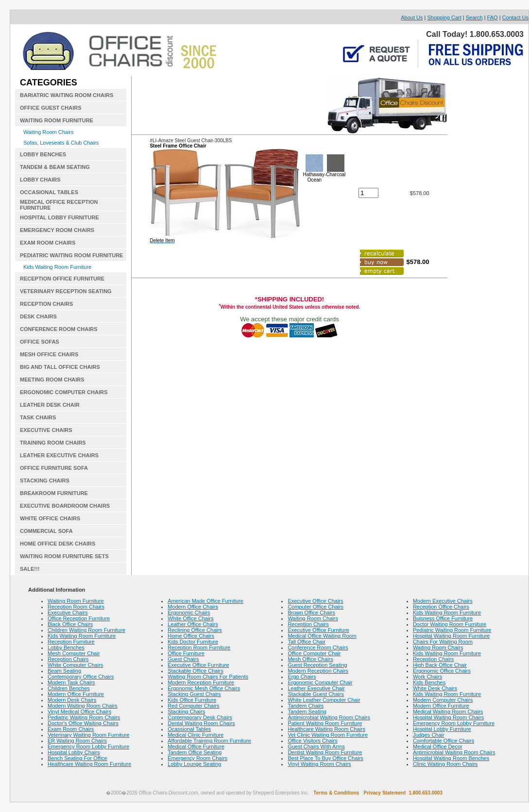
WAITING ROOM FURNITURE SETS (64, 556)
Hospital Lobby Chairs (74, 752)
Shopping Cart (444, 17)
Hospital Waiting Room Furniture (452, 636)
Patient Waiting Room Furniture (325, 723)
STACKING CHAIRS (45, 481)
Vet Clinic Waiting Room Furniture (328, 735)
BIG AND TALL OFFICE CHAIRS (60, 367)
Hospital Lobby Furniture (442, 729)
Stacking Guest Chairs (194, 694)
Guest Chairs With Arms (316, 746)
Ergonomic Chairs (189, 613)
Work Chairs (427, 677)
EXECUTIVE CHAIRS (46, 430)
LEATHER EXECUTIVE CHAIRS (59, 455)
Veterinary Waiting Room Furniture (88, 735)
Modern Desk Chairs (72, 700)
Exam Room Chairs (71, 729)
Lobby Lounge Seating (194, 764)
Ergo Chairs (302, 677)
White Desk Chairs (435, 688)
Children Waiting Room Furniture (86, 630)
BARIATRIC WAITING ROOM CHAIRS (67, 95)
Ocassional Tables (189, 729)
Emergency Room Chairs (197, 758)
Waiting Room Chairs (49, 132)
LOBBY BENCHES (43, 154)
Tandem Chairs (306, 706)
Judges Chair (429, 735)
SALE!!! (30, 569)
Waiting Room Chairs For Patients (208, 677)
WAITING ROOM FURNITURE (57, 120)
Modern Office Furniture (76, 694)
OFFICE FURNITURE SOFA (54, 468)
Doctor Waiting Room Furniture (450, 624)
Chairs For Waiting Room (443, 642)
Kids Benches (429, 682)
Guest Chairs (183, 659)
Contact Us (515, 17)
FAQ (493, 17)
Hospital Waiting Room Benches (451, 758)
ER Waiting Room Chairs (77, 741)
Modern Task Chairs (71, 682)
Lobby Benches (66, 647)
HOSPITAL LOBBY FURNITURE (60, 217)
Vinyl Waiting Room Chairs (319, 764)
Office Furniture (186, 653)
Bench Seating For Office (77, 758)
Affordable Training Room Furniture (209, 741)
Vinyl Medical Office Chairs (79, 712)
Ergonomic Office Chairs (442, 671)
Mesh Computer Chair (74, 653)
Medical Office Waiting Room (322, 636)
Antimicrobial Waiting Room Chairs (329, 717)
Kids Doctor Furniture (193, 642)
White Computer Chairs (75, 665)
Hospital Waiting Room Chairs (448, 717)
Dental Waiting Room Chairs (201, 723)
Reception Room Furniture (199, 647)
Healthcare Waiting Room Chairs (326, 729)
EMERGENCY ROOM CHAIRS (57, 230)
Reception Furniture (71, 642)
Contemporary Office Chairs (81, 677)
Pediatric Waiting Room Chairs (84, 717)
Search (474, 17)
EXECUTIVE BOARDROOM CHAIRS (65, 506)
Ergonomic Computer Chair (320, 682)
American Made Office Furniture (205, 601)
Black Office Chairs (70, 624)
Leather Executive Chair (316, 688)
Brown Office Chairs (311, 613)
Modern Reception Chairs (318, 671)
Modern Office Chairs (193, 607)
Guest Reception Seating (317, 665)
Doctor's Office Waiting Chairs (83, 723)
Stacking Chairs (186, 712)
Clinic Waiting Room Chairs (445, 764)
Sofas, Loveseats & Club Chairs (61, 143)
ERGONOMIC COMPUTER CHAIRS (64, 392)
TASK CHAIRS (38, 417)
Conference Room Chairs (318, 647)
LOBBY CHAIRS (40, 180)
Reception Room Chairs (76, 607)
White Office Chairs (191, 618)
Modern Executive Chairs (443, 601)
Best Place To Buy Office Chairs (325, 758)
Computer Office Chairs (316, 607)
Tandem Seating (307, 712)
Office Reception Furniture (79, 618)
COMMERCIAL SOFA (46, 531)
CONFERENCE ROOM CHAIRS (59, 329)
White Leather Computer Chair (324, 700)
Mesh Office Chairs (310, 659)
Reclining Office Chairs (195, 630)
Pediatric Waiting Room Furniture (452, 630)
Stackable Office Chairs (196, 671)
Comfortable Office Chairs (444, 741)
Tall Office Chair (306, 642)
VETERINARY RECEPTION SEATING (66, 291)
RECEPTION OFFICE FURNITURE (62, 279)
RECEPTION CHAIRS (46, 304)
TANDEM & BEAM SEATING (55, 167)
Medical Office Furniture (196, 746)
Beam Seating (64, 671)
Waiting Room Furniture (76, 601)
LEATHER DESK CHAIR (50, 405)
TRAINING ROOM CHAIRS (53, 443)
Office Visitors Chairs (312, 741)
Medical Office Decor (438, 746)
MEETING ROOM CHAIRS (52, 380)
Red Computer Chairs (193, 706)
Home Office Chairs (191, 636)
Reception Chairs (68, 659)
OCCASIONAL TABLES (49, 192)
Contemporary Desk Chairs (200, 717)
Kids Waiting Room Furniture (57, 267)
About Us (412, 17)
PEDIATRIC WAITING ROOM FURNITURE (71, 255)
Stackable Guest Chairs (316, 694)
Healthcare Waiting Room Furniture (89, 764)
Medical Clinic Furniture (196, 735)
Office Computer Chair (314, 653)
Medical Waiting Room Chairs (448, 712)
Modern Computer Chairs (443, 700)
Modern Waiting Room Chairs (83, 706)
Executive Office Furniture (198, 665)
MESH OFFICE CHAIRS (49, 354)
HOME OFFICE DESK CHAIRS (58, 544)
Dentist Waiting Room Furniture (325, 752)
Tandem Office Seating (195, 752)
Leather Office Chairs (193, 624)
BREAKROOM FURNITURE (54, 493)
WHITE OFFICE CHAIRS (50, 518)
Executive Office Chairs (315, 601)
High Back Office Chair (440, 665)
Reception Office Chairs (441, 607)
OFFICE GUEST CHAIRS (51, 108)
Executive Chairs (68, 613)
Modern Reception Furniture (201, 682)
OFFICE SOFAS (40, 342)
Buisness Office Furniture (443, 618)
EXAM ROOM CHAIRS (48, 243)
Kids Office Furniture (192, 700)
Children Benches (69, 688)
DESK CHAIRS (38, 316)
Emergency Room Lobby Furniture (88, 746)
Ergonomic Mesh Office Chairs (204, 688)
